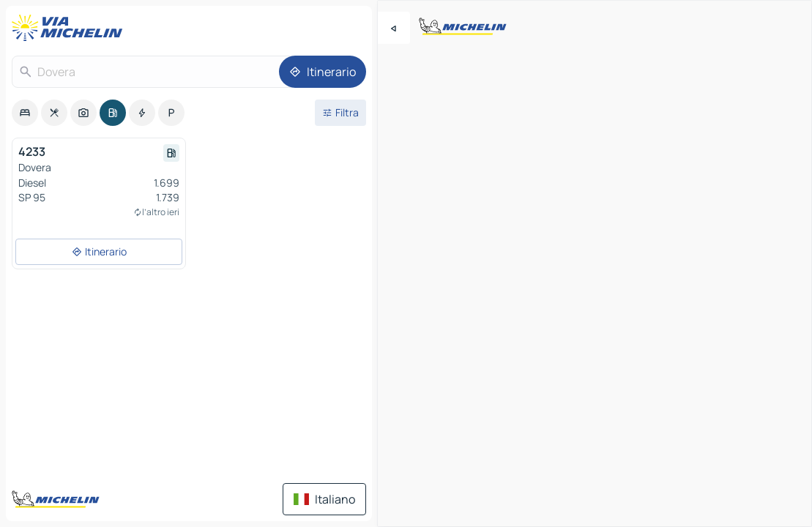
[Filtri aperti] (340, 113)
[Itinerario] (323, 72)
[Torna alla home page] (70, 28)
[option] (25, 113)
